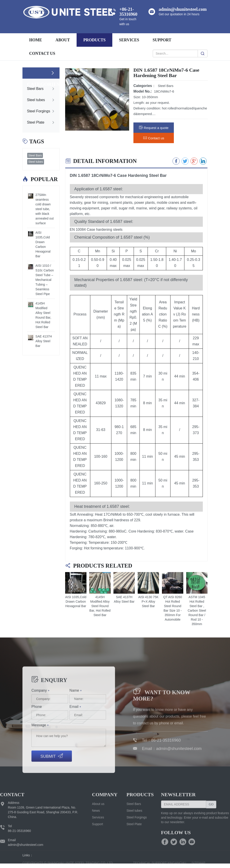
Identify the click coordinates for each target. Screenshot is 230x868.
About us (98, 846)
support (162, 40)
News (96, 853)
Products (94, 40)
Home (36, 40)
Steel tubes (36, 162)
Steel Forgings (137, 860)
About (63, 40)
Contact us (42, 53)
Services (98, 860)
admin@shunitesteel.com (179, 790)
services (129, 40)
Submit (52, 813)
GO (211, 847)
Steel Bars (35, 155)
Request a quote (154, 128)
